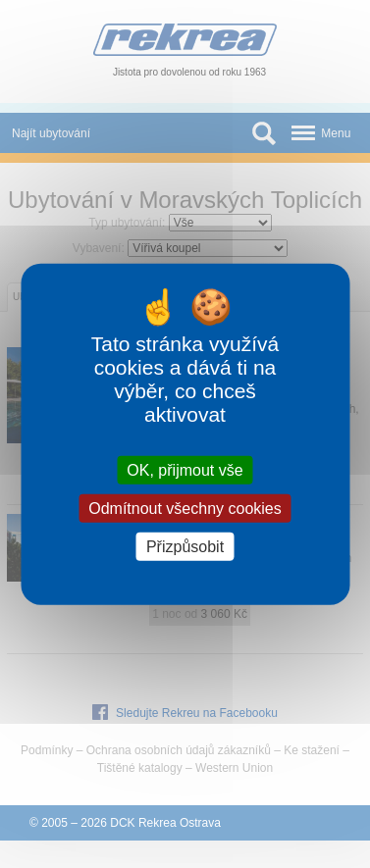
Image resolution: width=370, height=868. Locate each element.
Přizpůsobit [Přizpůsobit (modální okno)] (185, 547)
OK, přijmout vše (185, 469)
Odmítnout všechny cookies (185, 508)
